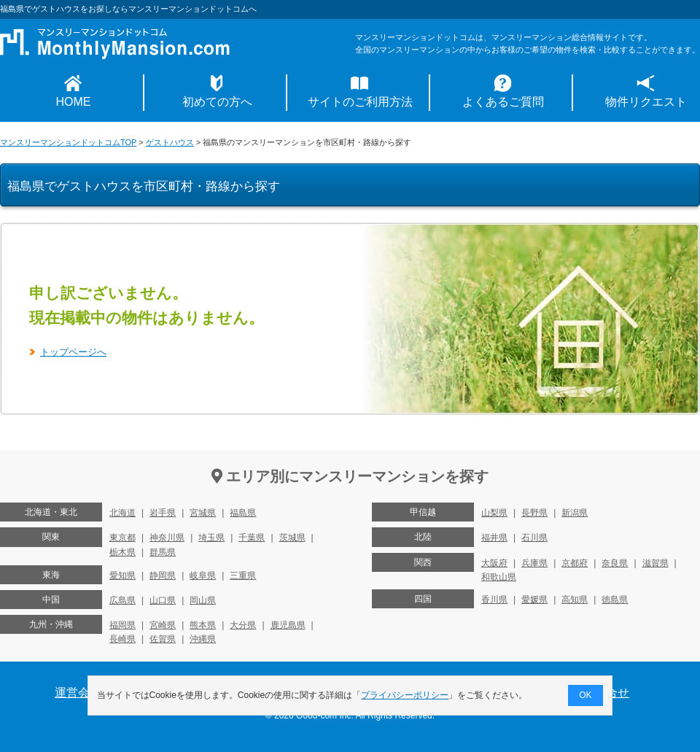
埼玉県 (211, 538)
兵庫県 (534, 563)
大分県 (243, 625)
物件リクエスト (646, 102)
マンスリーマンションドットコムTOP (68, 142)
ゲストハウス (170, 142)
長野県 (534, 513)
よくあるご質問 (503, 102)
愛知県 (122, 575)
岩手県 (163, 513)
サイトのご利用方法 (360, 102)
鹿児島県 (288, 625)
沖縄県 (203, 639)
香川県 (494, 600)
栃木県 (122, 552)
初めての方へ (217, 102)
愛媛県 (534, 600)
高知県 (575, 600)
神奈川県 (167, 538)
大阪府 (494, 563)
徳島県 (615, 600)
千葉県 (252, 538)
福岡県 (122, 625)
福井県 (494, 538)
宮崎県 (163, 625)
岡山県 (203, 600)
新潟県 (575, 513)
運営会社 (78, 693)
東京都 (122, 538)
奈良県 (615, 563)
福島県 (243, 513)
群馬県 (163, 552)
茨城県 (292, 538)
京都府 (575, 563)
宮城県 (203, 513)
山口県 (163, 600)
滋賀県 (656, 563)
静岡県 (163, 575)
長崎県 (122, 639)
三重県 (243, 575)
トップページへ (73, 352)
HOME (74, 102)
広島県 (122, 600)
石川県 (534, 538)
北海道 (122, 513)
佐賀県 (163, 639)
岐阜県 (203, 575)
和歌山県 (499, 577)
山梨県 (494, 513)
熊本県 (203, 625)
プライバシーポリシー (405, 695)
